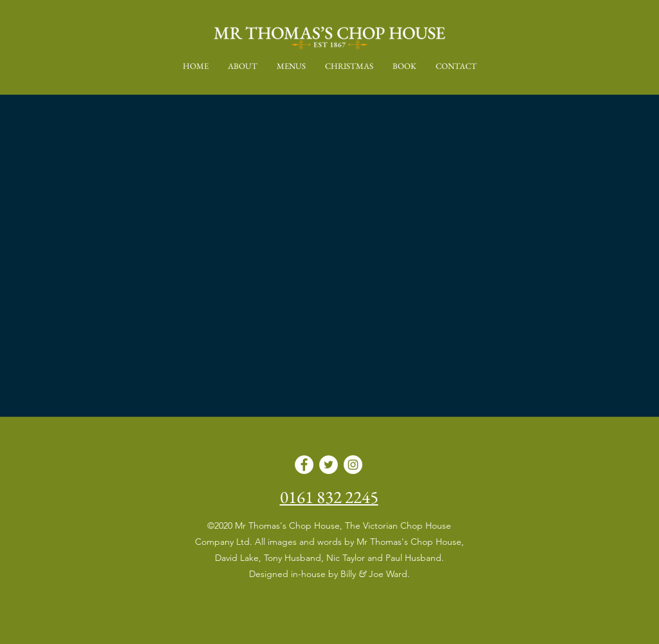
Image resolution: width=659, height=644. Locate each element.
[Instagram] (353, 465)
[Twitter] (329, 465)
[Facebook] (304, 465)
